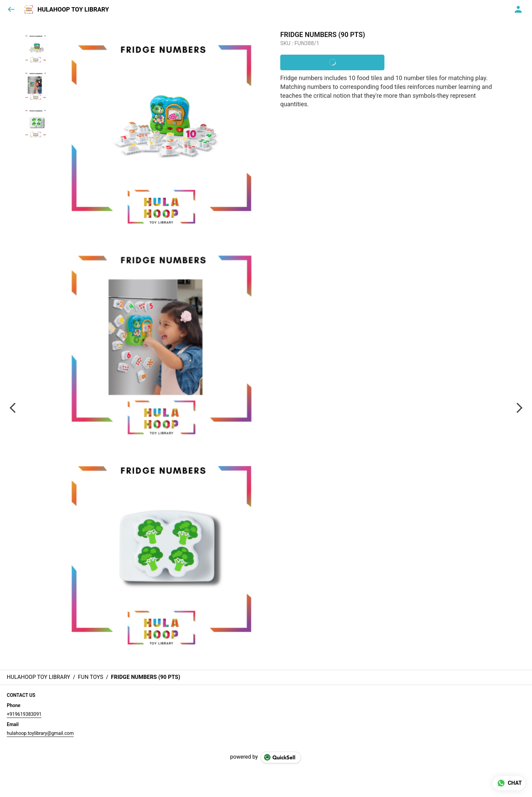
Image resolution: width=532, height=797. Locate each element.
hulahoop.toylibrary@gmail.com (40, 733)
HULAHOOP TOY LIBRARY (73, 10)
